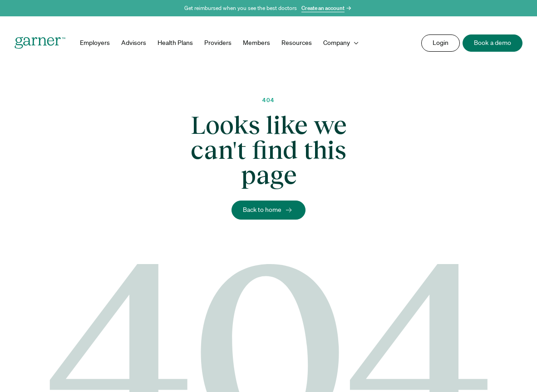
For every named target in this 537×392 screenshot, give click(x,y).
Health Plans (175, 43)
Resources (297, 43)
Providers (218, 43)
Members (256, 43)
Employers (95, 43)
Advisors (134, 43)
